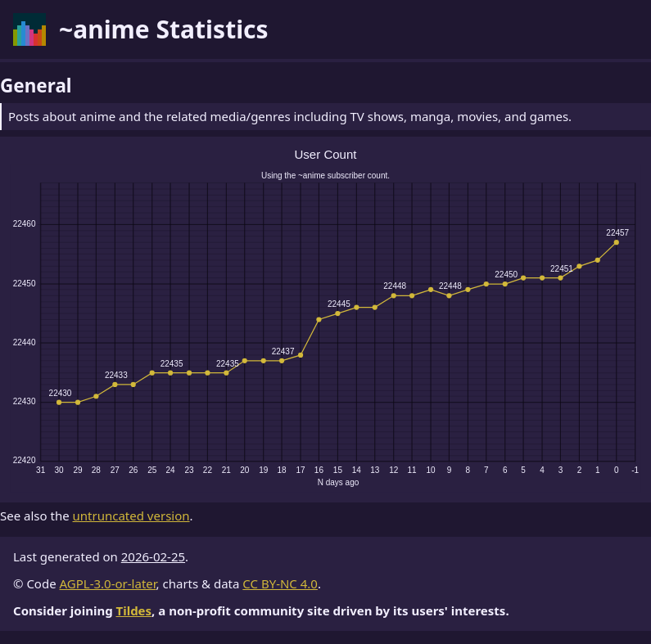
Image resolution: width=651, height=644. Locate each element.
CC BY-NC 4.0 (280, 583)
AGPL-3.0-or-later (108, 583)
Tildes (134, 610)
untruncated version (131, 516)
